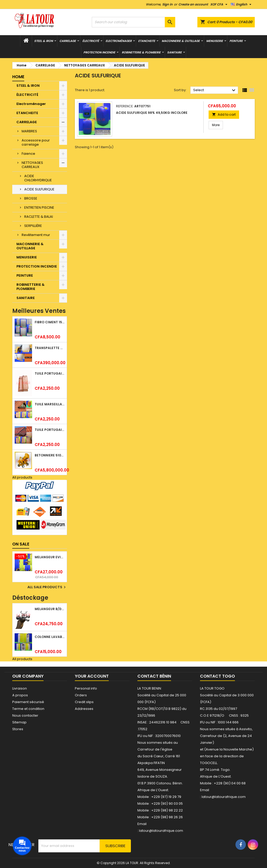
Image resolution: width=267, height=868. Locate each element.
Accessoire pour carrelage (36, 142)
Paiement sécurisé (28, 702)
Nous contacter (25, 715)
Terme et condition (28, 709)
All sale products (47, 587)
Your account (92, 676)
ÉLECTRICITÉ (91, 41)
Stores (18, 729)
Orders (81, 695)
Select (215, 90)
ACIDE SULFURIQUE (39, 189)
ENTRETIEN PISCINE (39, 207)
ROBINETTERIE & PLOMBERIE (141, 52)
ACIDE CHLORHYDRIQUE (38, 178)
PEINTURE (236, 41)
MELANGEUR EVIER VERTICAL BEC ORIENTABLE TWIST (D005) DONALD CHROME (50, 557)
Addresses (84, 709)
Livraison (20, 688)
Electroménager (119, 41)
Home (18, 77)
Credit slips (84, 702)
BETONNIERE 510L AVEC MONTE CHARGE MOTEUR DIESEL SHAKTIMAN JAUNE (50, 455)
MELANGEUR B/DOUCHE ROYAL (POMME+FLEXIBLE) (50, 609)
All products (22, 477)
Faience (28, 154)
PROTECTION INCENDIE (99, 52)
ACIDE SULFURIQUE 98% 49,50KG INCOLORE (152, 113)
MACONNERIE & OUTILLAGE (181, 41)
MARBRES (29, 131)
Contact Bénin (154, 676)
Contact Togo (217, 676)
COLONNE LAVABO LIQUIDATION (50, 637)
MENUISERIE (215, 41)
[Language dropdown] (242, 4)
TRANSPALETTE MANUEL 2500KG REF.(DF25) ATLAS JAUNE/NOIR (50, 348)
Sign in (167, 4)
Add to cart (224, 114)
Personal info (86, 688)
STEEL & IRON (44, 41)
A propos (20, 695)
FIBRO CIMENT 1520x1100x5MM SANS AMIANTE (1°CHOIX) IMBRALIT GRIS (50, 322)
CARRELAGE (68, 41)
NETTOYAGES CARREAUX (32, 165)
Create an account (193, 4)
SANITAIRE (174, 52)
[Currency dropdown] (219, 4)
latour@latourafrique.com (224, 797)
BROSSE (31, 198)
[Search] (133, 22)
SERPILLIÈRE (33, 226)
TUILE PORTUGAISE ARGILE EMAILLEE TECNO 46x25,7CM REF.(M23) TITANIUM (50, 373)
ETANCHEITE (147, 41)
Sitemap (19, 722)
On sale (21, 544)
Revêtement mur (36, 235)
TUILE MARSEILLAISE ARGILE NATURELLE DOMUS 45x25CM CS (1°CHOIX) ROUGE (50, 404)
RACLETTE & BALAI (39, 217)
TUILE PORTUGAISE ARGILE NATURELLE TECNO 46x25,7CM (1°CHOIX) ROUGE (50, 430)
